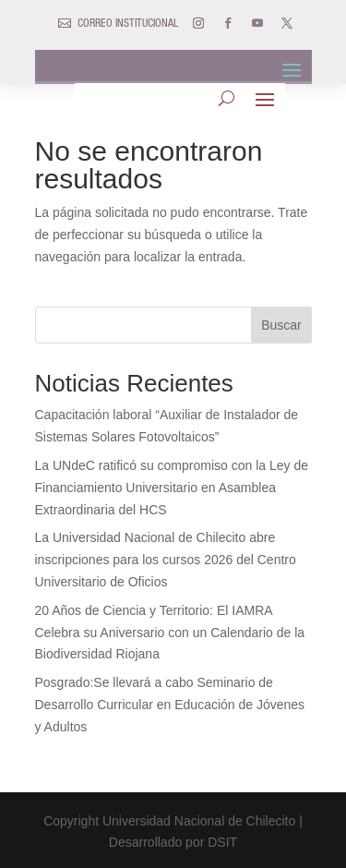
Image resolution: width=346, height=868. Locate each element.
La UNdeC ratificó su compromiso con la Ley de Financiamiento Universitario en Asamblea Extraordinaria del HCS (172, 488)
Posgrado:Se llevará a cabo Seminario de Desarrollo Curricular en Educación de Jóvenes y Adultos (170, 705)
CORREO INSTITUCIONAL (128, 24)
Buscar (281, 325)
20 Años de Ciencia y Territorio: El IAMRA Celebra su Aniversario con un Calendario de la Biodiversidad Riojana (170, 633)
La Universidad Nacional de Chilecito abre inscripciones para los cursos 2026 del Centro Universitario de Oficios (166, 560)
